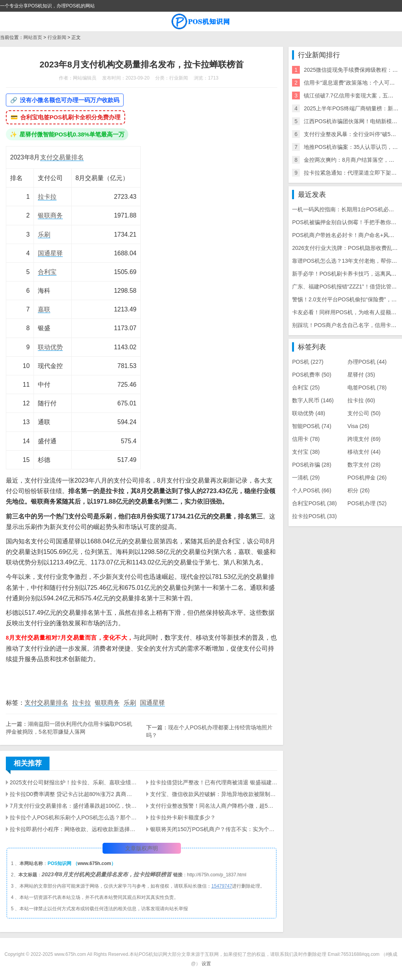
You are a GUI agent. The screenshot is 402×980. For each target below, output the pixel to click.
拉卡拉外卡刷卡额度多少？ (183, 817)
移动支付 (364, 452)
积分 (359, 490)
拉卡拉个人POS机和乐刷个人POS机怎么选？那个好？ (73, 817)
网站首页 (33, 37)
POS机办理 (367, 503)
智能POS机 (312, 426)
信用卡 (306, 439)
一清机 (306, 478)
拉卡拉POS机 (314, 516)
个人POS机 (312, 490)
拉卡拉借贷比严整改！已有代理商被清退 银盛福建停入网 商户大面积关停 (214, 782)
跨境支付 (364, 439)
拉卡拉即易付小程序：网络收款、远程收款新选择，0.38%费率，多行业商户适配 (73, 829)
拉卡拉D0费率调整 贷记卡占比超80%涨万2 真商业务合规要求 (73, 794)
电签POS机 (367, 387)
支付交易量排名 (62, 157)
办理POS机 (367, 362)
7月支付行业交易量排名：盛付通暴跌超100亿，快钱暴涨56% (73, 806)
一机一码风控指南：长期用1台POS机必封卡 (346, 209)
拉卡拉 (47, 197)
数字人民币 (313, 400)
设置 (206, 964)
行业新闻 (57, 37)
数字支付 (364, 465)
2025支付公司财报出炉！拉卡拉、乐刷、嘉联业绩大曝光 (73, 782)
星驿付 (361, 375)
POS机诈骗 (312, 465)
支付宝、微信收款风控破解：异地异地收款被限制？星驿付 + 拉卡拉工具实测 (214, 794)
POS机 (308, 362)
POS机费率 (312, 375)
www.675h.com (94, 863)
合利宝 (47, 272)
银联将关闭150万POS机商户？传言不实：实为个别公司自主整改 (214, 829)
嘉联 (44, 309)
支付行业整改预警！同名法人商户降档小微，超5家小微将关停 (214, 806)
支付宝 (306, 452)
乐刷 (44, 234)
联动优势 (50, 347)
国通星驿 (50, 253)
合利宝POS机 (314, 503)
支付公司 (364, 413)
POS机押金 (367, 478)
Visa (358, 426)
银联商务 (50, 215)
